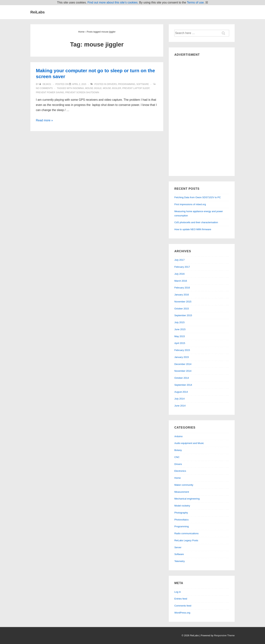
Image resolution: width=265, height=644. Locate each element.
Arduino (178, 436)
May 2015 (180, 336)
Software (143, 84)
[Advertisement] (202, 115)
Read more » (44, 120)
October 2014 (182, 378)
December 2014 (183, 364)
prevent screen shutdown (82, 92)
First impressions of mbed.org (190, 204)
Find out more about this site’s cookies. (113, 2)
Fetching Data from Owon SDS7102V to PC (197, 197)
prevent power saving (50, 92)
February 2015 (182, 350)
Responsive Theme (224, 635)
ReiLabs (38, 12)
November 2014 (183, 371)
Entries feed (181, 599)
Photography (181, 513)
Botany (178, 450)
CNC (177, 457)
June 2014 (180, 406)
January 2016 (182, 295)
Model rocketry (182, 506)
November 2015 (183, 302)
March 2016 (181, 281)
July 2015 (179, 322)
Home (177, 478)
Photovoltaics (181, 520)
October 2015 (182, 309)
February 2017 (182, 267)
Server (178, 547)
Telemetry (179, 561)
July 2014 (179, 399)
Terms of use (195, 2)
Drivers (112, 84)
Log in (177, 592)
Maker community (184, 485)
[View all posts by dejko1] (46, 84)
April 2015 (180, 343)
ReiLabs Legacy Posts (186, 540)
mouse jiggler (112, 88)
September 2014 (183, 385)
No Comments (44, 88)
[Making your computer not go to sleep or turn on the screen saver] (79, 84)
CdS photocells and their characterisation (196, 222)
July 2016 (179, 274)
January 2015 (182, 357)
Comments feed (183, 606)
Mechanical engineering (187, 499)
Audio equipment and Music (189, 443)
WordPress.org (182, 613)
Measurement (182, 492)
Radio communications (186, 533)
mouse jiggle (93, 88)
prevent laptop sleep (136, 88)
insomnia (78, 88)
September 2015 (183, 315)
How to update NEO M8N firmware (193, 229)
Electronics (180, 471)
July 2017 (179, 260)
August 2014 (181, 392)
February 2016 (182, 288)
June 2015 (180, 329)
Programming (127, 84)
